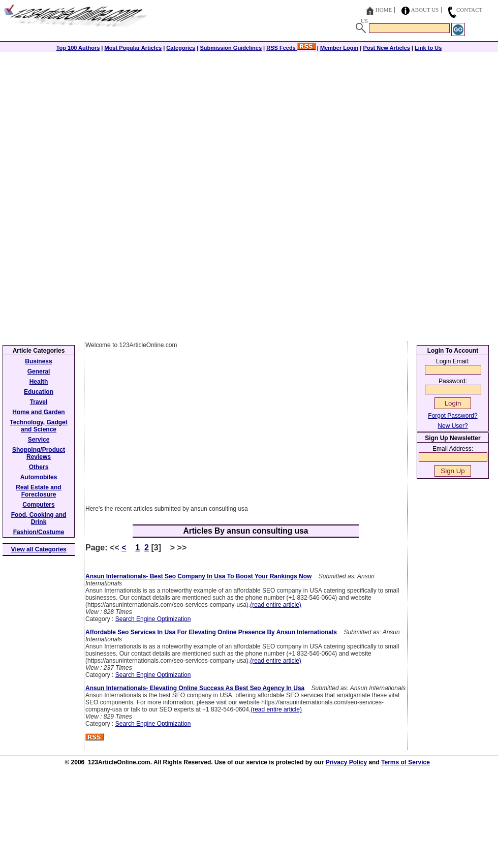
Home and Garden (38, 412)
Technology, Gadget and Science (39, 426)
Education (39, 392)
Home (384, 10)
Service (39, 440)
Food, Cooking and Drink (39, 518)
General (39, 371)
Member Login (339, 48)
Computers (38, 505)
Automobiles (39, 477)
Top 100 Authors (78, 48)
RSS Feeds (291, 48)
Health (39, 382)
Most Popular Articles (133, 48)
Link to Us (428, 48)
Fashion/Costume (39, 532)
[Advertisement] (249, 123)
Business (38, 361)
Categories (181, 48)
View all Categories (39, 549)
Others (39, 467)
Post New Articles (386, 48)
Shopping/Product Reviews (39, 453)
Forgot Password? (453, 416)
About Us (425, 10)
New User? (453, 426)
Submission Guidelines (231, 48)
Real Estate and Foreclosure (38, 491)
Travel (39, 402)
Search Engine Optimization (153, 619)
